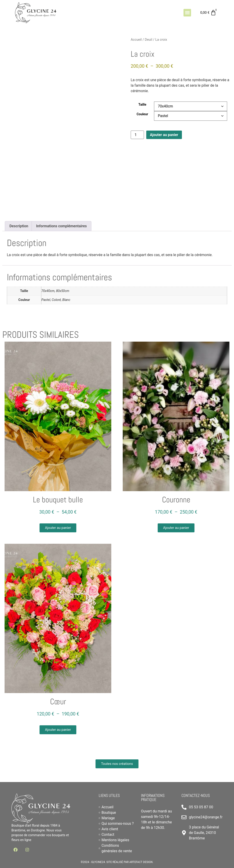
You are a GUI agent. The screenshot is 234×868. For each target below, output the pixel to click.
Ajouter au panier (164, 135)
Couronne (176, 500)
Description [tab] (19, 226)
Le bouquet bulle (58, 500)
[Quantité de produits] (137, 135)
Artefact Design (141, 862)
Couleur (142, 114)
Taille (142, 105)
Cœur (58, 702)
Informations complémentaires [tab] (61, 226)
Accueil (136, 40)
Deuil (148, 40)
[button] (187, 13)
